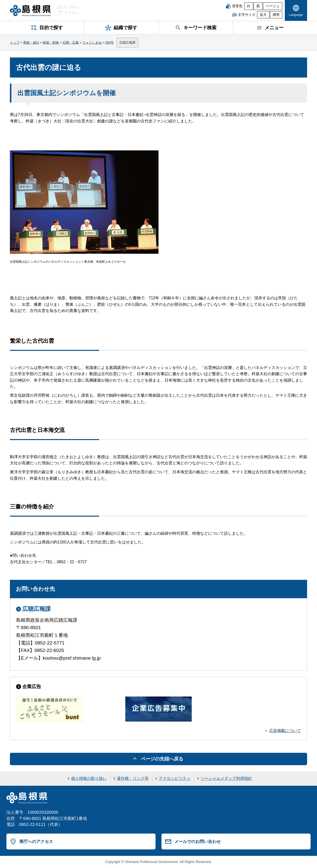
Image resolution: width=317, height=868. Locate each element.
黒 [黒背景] (258, 6)
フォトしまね (92, 42)
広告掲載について (285, 731)
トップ (15, 42)
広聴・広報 (71, 42)
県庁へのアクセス (36, 841)
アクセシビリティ (175, 778)
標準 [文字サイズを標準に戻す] (276, 15)
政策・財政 (51, 42)
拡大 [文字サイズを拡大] (263, 15)
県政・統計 (31, 42)
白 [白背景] (249, 6)
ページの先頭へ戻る (162, 759)
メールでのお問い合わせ (198, 841)
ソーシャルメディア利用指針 (226, 778)
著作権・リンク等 (133, 778)
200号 (109, 42)
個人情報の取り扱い (89, 778)
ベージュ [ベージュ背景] (273, 6)
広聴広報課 (127, 42)
